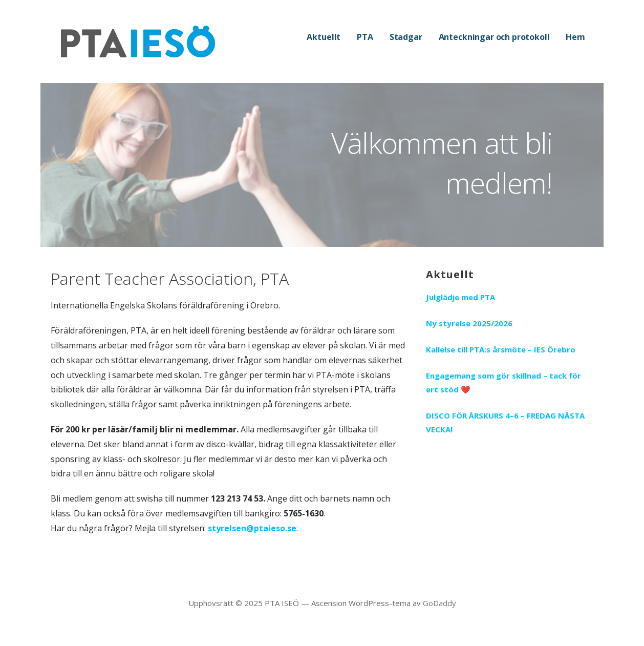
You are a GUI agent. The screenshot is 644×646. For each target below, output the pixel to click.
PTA (365, 37)
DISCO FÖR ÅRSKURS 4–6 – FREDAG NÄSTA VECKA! (505, 422)
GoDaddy (439, 603)
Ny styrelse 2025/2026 (469, 323)
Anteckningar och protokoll (494, 37)
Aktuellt (324, 37)
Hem (575, 37)
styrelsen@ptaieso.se (252, 528)
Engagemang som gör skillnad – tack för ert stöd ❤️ (503, 382)
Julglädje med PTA (460, 297)
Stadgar (406, 37)
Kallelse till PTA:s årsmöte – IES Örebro (501, 349)
